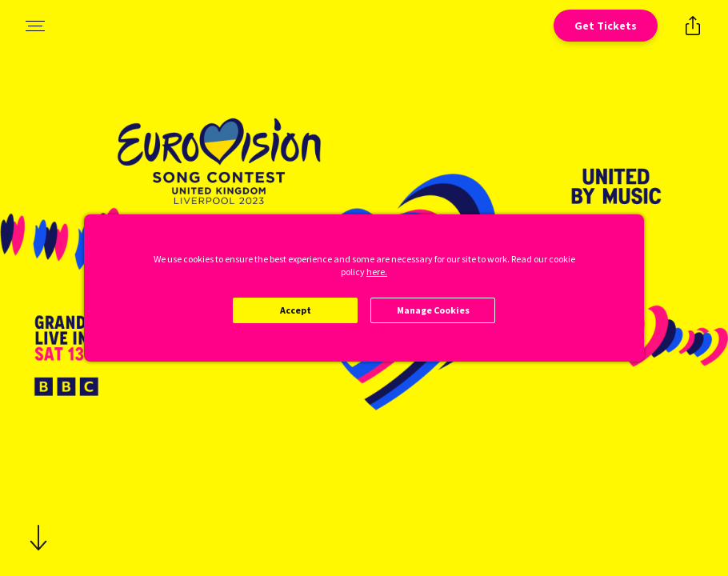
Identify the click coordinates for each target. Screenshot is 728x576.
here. (377, 272)
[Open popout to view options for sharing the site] (693, 26)
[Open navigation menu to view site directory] (35, 26)
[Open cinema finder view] (606, 26)
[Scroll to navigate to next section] (39, 537)
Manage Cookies (433, 310)
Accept (296, 310)
